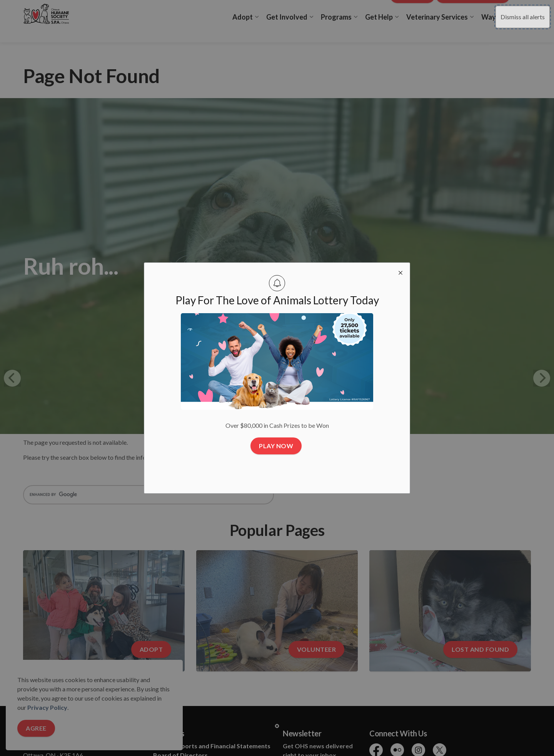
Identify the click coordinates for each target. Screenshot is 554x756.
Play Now (276, 446)
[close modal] (400, 272)
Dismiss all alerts (523, 17)
